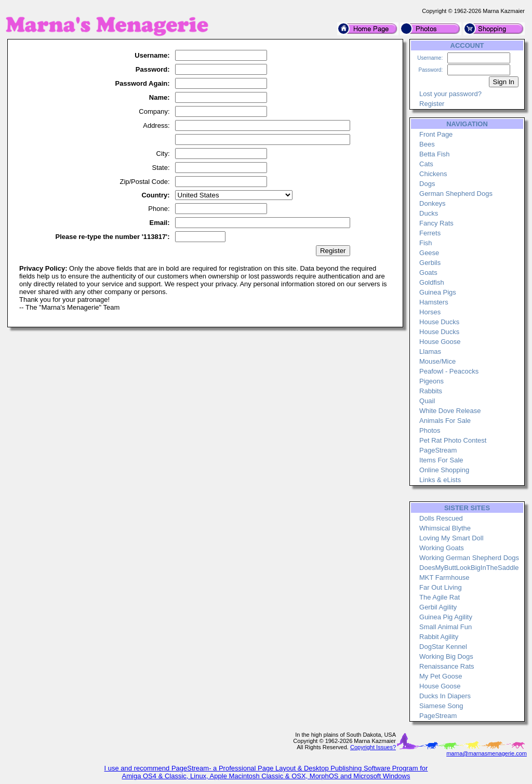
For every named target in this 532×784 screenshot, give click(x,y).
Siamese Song (441, 706)
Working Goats (442, 548)
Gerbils (430, 263)
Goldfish (432, 282)
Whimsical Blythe (445, 528)
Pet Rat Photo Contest (453, 440)
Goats (428, 273)
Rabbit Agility (439, 637)
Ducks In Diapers (445, 696)
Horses (430, 312)
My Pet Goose (441, 676)
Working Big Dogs (446, 656)
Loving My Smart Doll (451, 538)
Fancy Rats (436, 223)
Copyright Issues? (373, 747)
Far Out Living (441, 587)
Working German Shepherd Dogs (469, 558)
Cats (426, 164)
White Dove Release (450, 411)
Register (432, 104)
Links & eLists (440, 480)
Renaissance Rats (447, 666)
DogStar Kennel (443, 647)
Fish (426, 243)
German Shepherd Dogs (456, 194)
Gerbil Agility (438, 607)
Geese (429, 253)
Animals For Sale (445, 421)
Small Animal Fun (445, 627)
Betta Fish (435, 154)
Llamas (430, 351)
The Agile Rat (440, 597)
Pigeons (431, 381)
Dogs (427, 184)
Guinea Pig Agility (446, 617)
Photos (430, 430)
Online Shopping (444, 470)
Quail (427, 401)
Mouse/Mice (437, 361)
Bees (427, 144)
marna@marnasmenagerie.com (487, 753)
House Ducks (439, 322)
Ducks (429, 213)
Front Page (436, 134)
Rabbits (431, 391)
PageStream (438, 450)
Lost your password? (450, 94)
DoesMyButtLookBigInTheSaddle (469, 568)
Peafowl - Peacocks (449, 371)
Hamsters (434, 302)
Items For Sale (441, 460)
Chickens (433, 174)
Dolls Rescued (441, 518)
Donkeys (433, 203)
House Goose (440, 342)
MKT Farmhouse (444, 577)
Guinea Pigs (438, 292)
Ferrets (430, 233)
